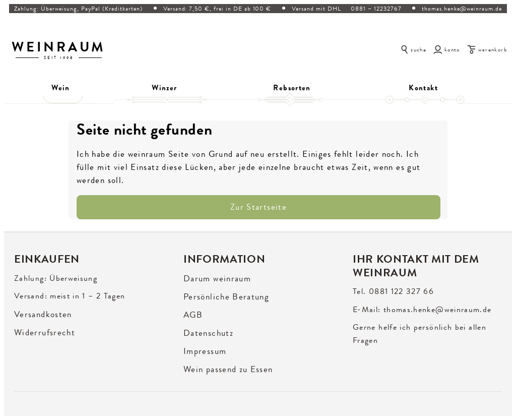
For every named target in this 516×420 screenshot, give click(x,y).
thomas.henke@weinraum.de (462, 9)
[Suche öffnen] (413, 49)
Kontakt (423, 88)
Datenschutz (208, 333)
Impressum (205, 351)
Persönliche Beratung (226, 297)
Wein (60, 88)
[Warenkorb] (487, 49)
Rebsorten (292, 88)
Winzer (164, 88)
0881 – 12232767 (376, 9)
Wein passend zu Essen (228, 369)
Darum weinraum (217, 279)
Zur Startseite (259, 207)
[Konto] (447, 49)
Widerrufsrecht (45, 333)
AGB (193, 315)
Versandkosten (43, 314)
